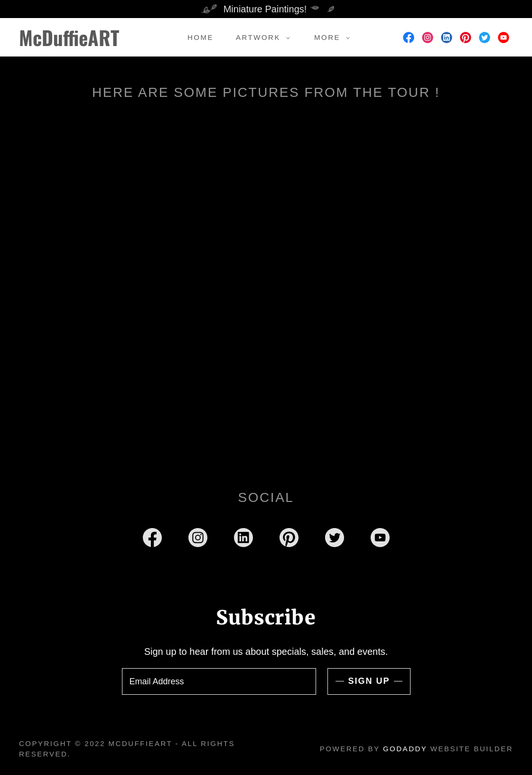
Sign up (369, 681)
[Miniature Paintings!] (266, 9)
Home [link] (201, 37)
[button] (260, 38)
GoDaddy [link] (405, 749)
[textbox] (219, 681)
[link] (85, 43)
